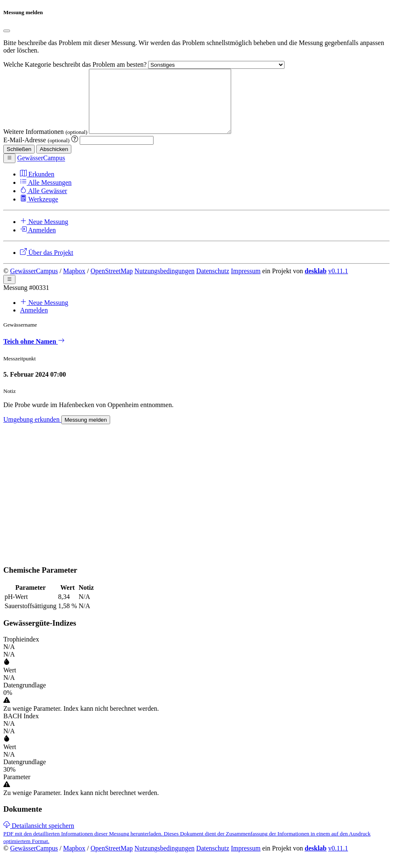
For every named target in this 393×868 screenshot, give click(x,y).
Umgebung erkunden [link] (32, 432)
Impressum (246, 283)
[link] (187, 846)
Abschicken (54, 162)
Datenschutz (213, 283)
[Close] (7, 31)
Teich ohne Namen (34, 354)
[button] (9, 171)
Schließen (19, 162)
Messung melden (86, 432)
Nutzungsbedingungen (164, 283)
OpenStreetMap (112, 283)
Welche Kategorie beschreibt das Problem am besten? (76, 64)
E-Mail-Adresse (37, 152)
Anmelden (34, 323)
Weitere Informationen (46, 144)
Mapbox (74, 283)
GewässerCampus (34, 283)
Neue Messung (44, 315)
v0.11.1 (338, 283)
